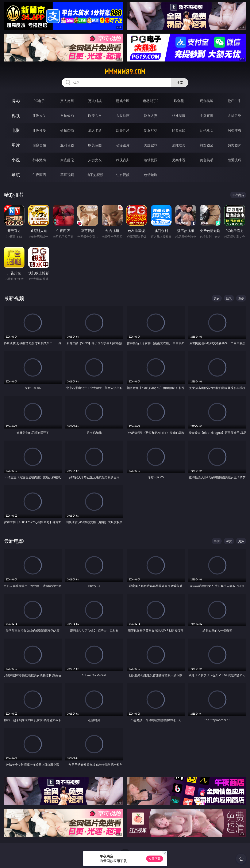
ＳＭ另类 (234, 116)
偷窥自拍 (39, 145)
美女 (217, 298)
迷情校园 (151, 160)
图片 (16, 145)
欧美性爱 (123, 130)
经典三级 (179, 130)
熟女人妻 (151, 116)
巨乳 (229, 298)
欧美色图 (95, 145)
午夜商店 (39, 175)
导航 (16, 175)
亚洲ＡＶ (39, 116)
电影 (16, 130)
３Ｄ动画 (123, 116)
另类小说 (179, 160)
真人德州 (67, 101)
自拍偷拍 (67, 116)
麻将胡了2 (151, 101)
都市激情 (39, 160)
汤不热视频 (95, 175)
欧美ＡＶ (95, 116)
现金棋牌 (207, 101)
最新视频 (14, 298)
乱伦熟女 (207, 130)
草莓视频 (67, 175)
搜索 (180, 83)
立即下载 (155, 859)
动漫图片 (123, 145)
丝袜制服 (179, 116)
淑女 (229, 541)
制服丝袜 (151, 130)
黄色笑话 (207, 160)
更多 (241, 298)
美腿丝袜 (151, 145)
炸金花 (179, 101)
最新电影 (14, 541)
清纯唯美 (179, 145)
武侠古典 (123, 160)
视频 (16, 115)
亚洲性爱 (39, 130)
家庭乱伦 (67, 160)
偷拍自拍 (67, 130)
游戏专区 (123, 101)
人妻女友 (95, 160)
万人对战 (95, 101)
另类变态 (234, 130)
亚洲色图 (67, 145)
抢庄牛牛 (234, 101)
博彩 (16, 101)
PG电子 (39, 101)
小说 (16, 160)
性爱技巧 (234, 160)
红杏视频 (123, 175)
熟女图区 (207, 145)
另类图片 (234, 145)
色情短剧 (151, 175)
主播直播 (207, 116)
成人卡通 (95, 130)
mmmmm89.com (125, 72)
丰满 (217, 541)
